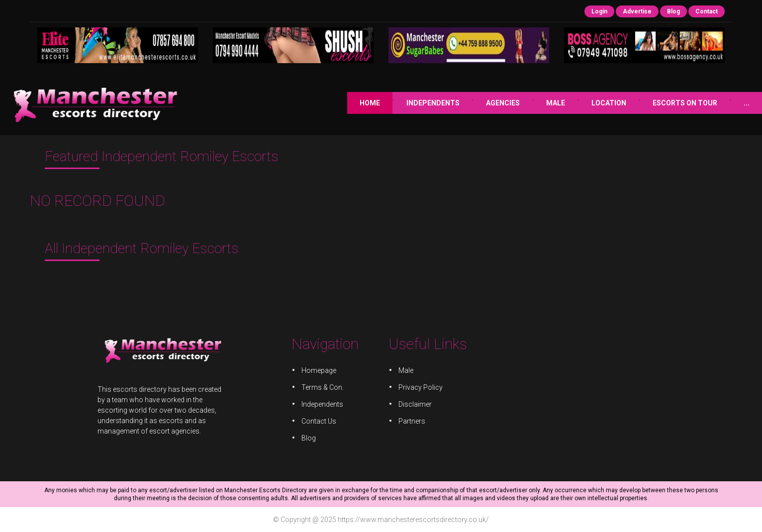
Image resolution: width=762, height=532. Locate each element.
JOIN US (663, 103)
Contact (707, 11)
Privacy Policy (420, 388)
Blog (673, 11)
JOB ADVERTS (726, 103)
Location (515, 103)
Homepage (320, 371)
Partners (411, 421)
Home (276, 103)
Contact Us (320, 421)
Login (599, 11)
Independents (339, 103)
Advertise (637, 11)
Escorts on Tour (591, 103)
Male (462, 103)
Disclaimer (414, 404)
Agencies (409, 103)
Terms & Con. (324, 388)
